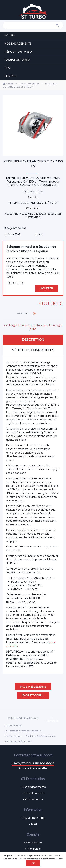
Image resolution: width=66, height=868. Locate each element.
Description (33, 340)
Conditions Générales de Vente (40, 736)
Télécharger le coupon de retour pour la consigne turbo (33, 327)
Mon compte (34, 843)
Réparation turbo (34, 793)
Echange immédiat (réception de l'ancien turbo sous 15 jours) (31, 249)
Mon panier (34, 849)
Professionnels (34, 799)
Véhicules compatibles (33, 350)
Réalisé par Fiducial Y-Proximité (23, 718)
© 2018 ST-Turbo (13, 725)
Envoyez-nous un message (33, 763)
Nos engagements (34, 787)
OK (33, 863)
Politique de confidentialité (18, 741)
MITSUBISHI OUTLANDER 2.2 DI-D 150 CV (33, 164)
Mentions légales (13, 736)
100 (15, 283)
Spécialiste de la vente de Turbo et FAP (24, 731)
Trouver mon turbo (34, 818)
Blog (34, 824)
